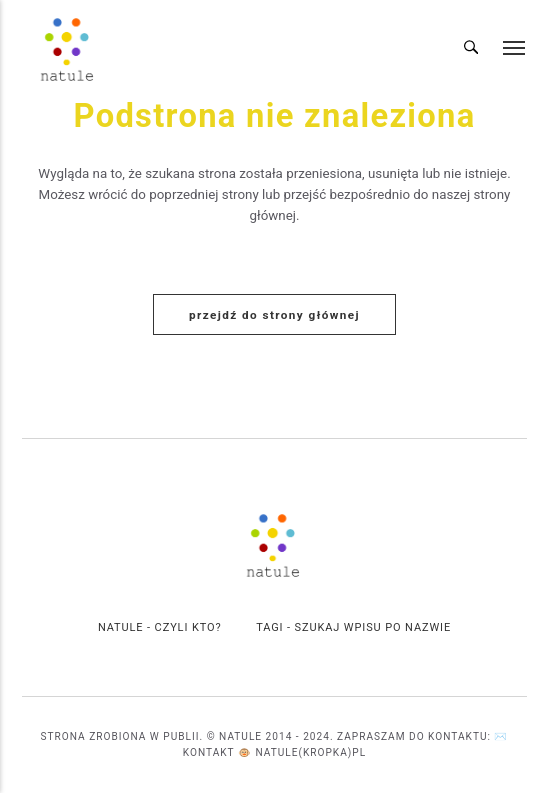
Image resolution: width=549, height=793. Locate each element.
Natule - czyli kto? (160, 627)
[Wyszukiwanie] (471, 49)
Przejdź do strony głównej (274, 315)
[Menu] (515, 48)
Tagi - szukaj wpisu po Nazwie (353, 627)
